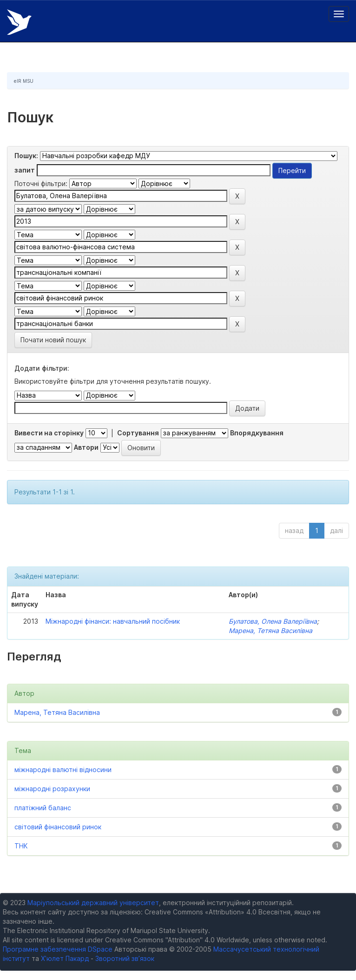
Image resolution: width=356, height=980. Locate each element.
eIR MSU (24, 81)
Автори (86, 447)
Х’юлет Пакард (65, 958)
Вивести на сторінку (49, 433)
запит (25, 170)
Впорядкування (257, 433)
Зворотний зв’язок (125, 958)
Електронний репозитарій (19, 22)
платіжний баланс (43, 808)
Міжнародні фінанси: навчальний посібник (113, 621)
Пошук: (26, 156)
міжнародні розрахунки (52, 789)
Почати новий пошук (53, 340)
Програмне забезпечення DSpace (58, 949)
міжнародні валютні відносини (63, 770)
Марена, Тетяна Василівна (270, 630)
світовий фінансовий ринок (58, 827)
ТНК (21, 846)
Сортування (138, 433)
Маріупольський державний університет (93, 903)
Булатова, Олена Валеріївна (273, 621)
